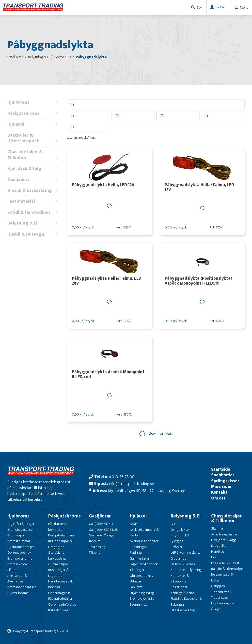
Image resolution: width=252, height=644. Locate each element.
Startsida (221, 469)
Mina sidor (221, 487)
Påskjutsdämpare (61, 535)
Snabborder (223, 475)
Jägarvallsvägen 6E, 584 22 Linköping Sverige (147, 491)
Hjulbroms (33, 102)
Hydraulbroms (18, 593)
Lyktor (175, 524)
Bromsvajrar (16, 535)
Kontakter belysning (186, 570)
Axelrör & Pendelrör (144, 541)
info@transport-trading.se (131, 484)
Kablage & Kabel (183, 593)
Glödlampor (179, 558)
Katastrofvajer (59, 610)
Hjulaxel (33, 124)
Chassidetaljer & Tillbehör (33, 155)
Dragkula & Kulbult (225, 563)
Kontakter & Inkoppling (180, 579)
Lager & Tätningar (21, 524)
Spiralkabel (179, 587)
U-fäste (135, 581)
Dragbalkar (219, 546)
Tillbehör (95, 553)
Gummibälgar (58, 564)
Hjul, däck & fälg (33, 169)
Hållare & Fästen (183, 564)
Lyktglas (177, 541)
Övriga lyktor (180, 530)
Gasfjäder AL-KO (101, 524)
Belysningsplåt (222, 574)
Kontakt (219, 492)
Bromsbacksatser (21, 530)
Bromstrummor (19, 541)
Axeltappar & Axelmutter (17, 579)
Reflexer (176, 547)
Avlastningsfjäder (224, 534)
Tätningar (137, 570)
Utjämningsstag (142, 593)
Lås (214, 557)
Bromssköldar (18, 564)
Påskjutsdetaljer (60, 599)
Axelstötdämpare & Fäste (144, 532)
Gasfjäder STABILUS (103, 530)
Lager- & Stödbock (144, 564)
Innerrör (54, 587)
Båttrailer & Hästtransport (33, 138)
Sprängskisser (225, 481)
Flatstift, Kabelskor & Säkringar (186, 601)
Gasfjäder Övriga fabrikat (101, 538)
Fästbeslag (97, 547)
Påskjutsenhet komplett (59, 527)
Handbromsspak (61, 581)
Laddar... (221, 7)
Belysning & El (33, 223)
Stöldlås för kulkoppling (57, 555)
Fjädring (136, 553)
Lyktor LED (181, 535)
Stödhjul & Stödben (33, 212)
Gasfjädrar (33, 180)
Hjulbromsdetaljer (21, 547)
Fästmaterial (33, 201)
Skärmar (217, 528)
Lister (215, 580)
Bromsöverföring (20, 558)
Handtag (218, 552)
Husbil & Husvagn (33, 234)
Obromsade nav (19, 553)
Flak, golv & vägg (224, 540)
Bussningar (138, 547)
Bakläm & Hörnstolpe (227, 569)
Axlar (133, 524)
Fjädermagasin (59, 593)
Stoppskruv (138, 604)
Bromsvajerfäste (142, 599)
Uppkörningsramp (225, 603)
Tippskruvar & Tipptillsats (221, 595)
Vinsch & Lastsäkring (33, 190)
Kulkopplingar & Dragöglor (60, 544)
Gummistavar (140, 558)
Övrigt (216, 609)
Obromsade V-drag (62, 604)
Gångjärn (218, 586)
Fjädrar (13, 570)
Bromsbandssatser (22, 587)
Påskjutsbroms (33, 113)
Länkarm (136, 587)
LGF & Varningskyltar (186, 553)
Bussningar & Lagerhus (58, 573)
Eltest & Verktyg (183, 610)
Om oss (218, 498)
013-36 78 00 (123, 477)
